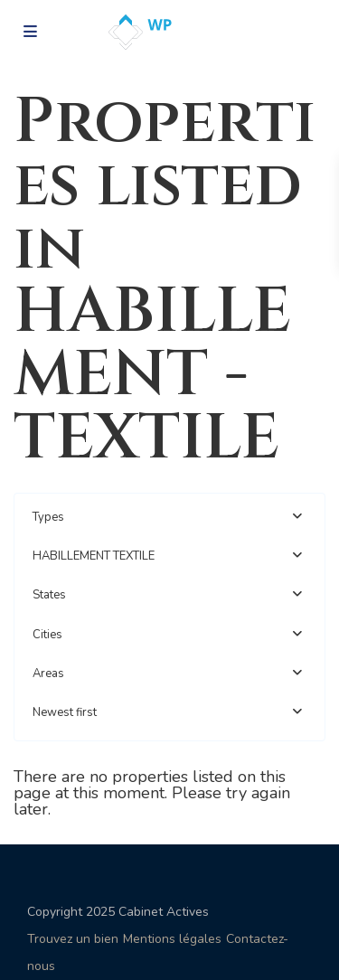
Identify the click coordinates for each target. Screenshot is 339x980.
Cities (47, 635)
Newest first (65, 712)
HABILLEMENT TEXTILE (94, 556)
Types (48, 517)
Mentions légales (172, 939)
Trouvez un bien (73, 939)
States (49, 595)
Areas (48, 674)
